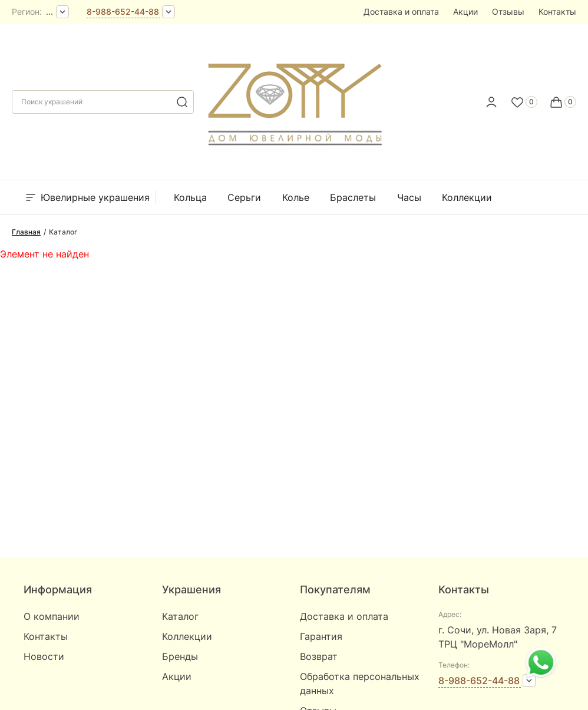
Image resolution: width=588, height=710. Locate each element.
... (49, 11)
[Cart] (563, 102)
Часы (409, 197)
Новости (44, 656)
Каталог (180, 616)
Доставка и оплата (401, 11)
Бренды (531, 197)
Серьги (244, 197)
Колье (296, 197)
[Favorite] (524, 102)
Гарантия (321, 636)
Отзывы (508, 11)
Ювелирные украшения (87, 197)
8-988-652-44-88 (123, 11)
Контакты (557, 11)
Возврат (319, 656)
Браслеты (353, 197)
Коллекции (467, 197)
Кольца (190, 197)
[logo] (294, 98)
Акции (465, 11)
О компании (52, 616)
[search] (182, 102)
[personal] (491, 102)
